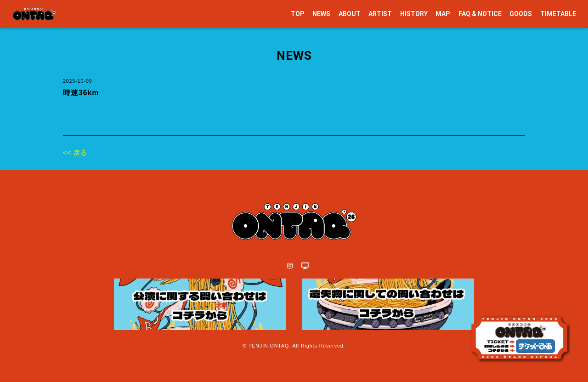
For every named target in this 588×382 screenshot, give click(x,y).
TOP (298, 14)
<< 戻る (75, 153)
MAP (443, 14)
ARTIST (380, 14)
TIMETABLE (558, 14)
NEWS (321, 14)
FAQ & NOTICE (480, 14)
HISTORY (414, 14)
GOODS (521, 14)
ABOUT (350, 14)
